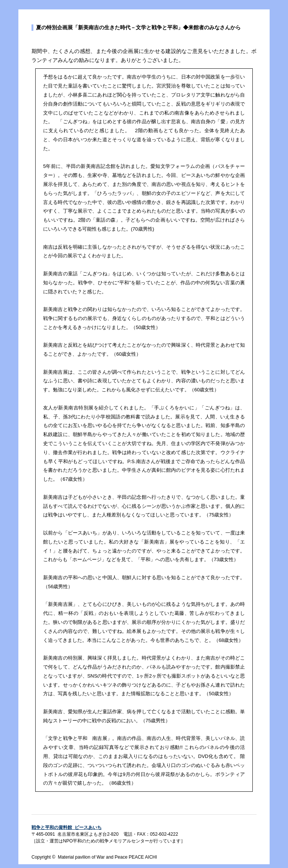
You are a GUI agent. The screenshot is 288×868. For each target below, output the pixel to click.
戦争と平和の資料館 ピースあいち (67, 827)
